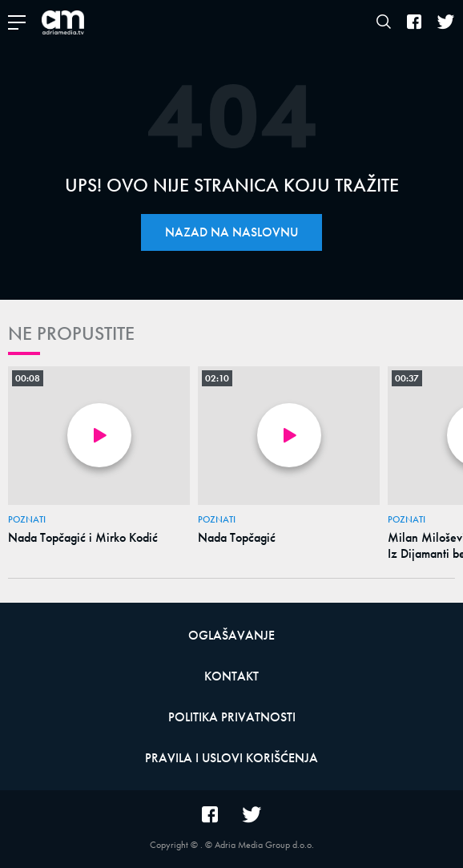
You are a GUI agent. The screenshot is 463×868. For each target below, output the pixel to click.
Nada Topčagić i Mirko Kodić (83, 538)
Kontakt (231, 676)
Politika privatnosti (232, 717)
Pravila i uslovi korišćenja (231, 758)
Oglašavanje (231, 635)
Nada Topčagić (237, 538)
